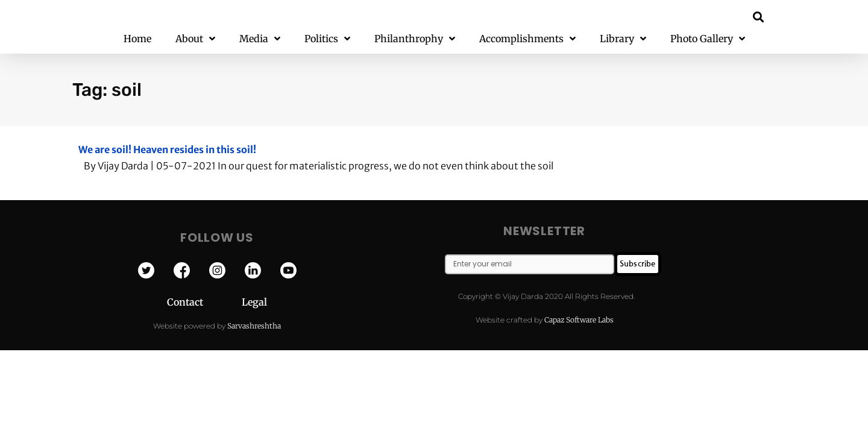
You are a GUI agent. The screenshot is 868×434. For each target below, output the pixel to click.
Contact (204, 302)
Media (260, 39)
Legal (254, 302)
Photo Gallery (708, 39)
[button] (759, 17)
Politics (327, 39)
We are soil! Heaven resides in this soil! (167, 149)
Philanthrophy (415, 39)
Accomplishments (527, 39)
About (195, 39)
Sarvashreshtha (254, 326)
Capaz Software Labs (579, 320)
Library (623, 39)
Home (137, 39)
